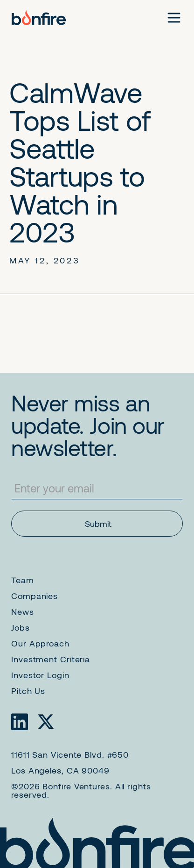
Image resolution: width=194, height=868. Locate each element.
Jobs (21, 627)
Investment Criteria (51, 659)
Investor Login (40, 675)
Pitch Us (28, 691)
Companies (35, 596)
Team (23, 580)
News (23, 612)
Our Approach (40, 643)
